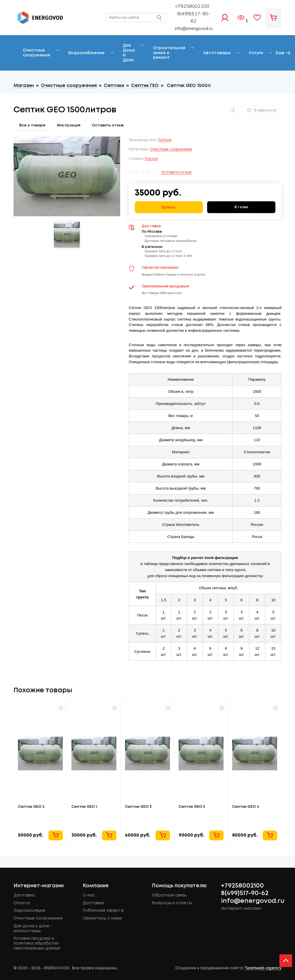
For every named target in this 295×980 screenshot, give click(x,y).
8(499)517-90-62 (245, 893)
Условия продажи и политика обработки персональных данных (37, 943)
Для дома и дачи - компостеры (33, 929)
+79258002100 (242, 886)
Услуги (256, 53)
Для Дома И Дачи (129, 53)
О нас (89, 895)
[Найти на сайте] (136, 18)
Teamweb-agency (263, 968)
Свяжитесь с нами (102, 918)
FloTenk (165, 140)
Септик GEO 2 (31, 807)
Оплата (22, 903)
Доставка (24, 895)
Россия (151, 159)
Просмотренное (241, 18)
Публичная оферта (103, 911)
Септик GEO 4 (246, 807)
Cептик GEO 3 (138, 807)
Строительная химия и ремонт (169, 53)
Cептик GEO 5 (192, 807)
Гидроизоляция (29, 911)
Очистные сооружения (36, 53)
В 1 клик (241, 207)
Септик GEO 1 (84, 807)
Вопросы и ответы (172, 903)
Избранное (257, 18)
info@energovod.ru (194, 29)
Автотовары (217, 53)
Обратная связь (169, 895)
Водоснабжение (86, 53)
